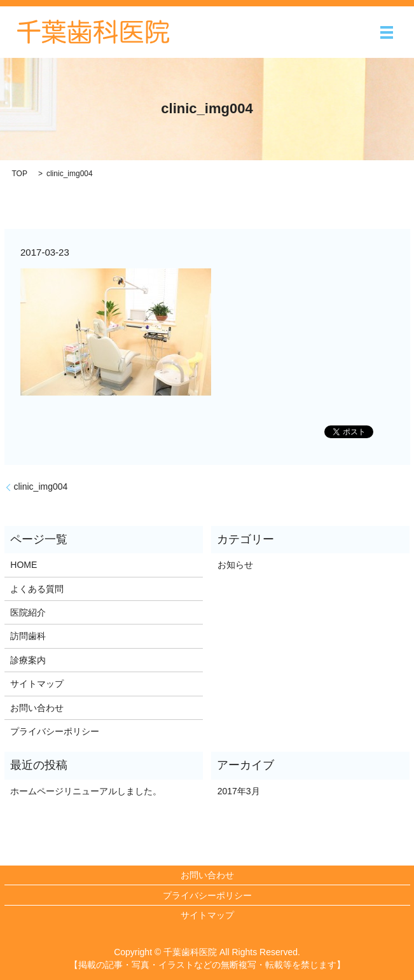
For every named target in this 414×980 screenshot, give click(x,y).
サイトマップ (37, 684)
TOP (20, 174)
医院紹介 (28, 612)
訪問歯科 (28, 636)
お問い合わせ (37, 708)
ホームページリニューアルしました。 (86, 791)
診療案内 (28, 660)
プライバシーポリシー (55, 731)
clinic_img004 (41, 487)
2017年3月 (239, 791)
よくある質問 (37, 589)
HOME (24, 565)
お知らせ (235, 565)
